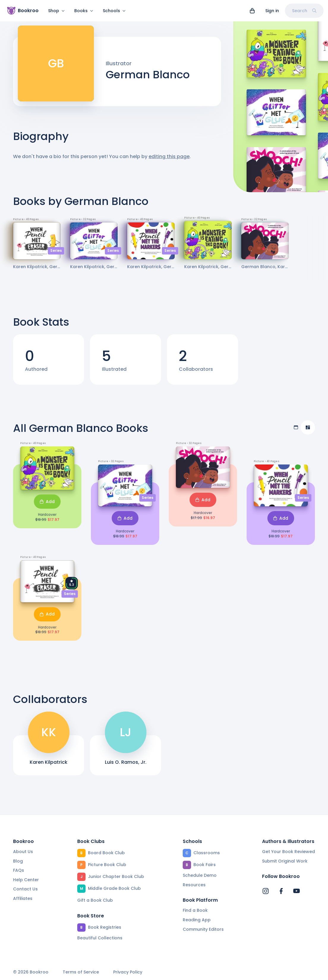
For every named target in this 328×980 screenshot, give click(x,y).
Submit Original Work (285, 861)
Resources (194, 885)
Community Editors (203, 929)
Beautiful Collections (100, 938)
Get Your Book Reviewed (288, 852)
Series (56, 254)
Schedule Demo (200, 875)
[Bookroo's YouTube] (297, 891)
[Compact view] (308, 431)
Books (84, 11)
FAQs (19, 870)
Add (47, 505)
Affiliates (23, 898)
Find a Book (195, 910)
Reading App (197, 920)
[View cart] (252, 11)
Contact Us (25, 889)
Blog (18, 861)
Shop (56, 11)
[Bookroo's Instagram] (266, 891)
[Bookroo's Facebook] (281, 891)
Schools (114, 11)
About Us (23, 852)
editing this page (169, 160)
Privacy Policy (128, 972)
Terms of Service (81, 972)
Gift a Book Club (95, 900)
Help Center (26, 880)
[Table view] (296, 431)
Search (304, 11)
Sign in (272, 11)
